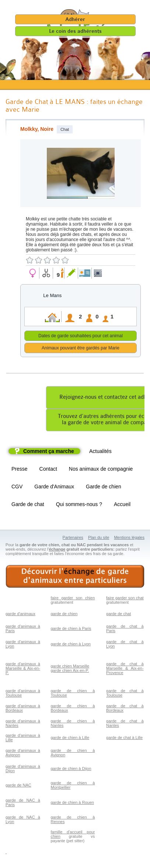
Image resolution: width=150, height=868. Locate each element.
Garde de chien (104, 488)
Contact (48, 470)
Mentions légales (129, 538)
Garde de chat (28, 505)
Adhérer (75, 19)
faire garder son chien (73, 599)
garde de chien (64, 615)
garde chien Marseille (70, 667)
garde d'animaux (20, 615)
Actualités (100, 452)
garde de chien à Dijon (71, 770)
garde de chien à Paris (71, 630)
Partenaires (73, 538)
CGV (17, 488)
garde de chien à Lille (70, 739)
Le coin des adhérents (75, 31)
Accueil (122, 505)
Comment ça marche (49, 452)
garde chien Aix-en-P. (70, 672)
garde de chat (118, 615)
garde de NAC (18, 786)
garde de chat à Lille (124, 739)
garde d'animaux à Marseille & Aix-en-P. (23, 669)
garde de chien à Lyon (71, 645)
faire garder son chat (125, 599)
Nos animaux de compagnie (101, 470)
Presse (20, 470)
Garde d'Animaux (54, 488)
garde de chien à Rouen (72, 803)
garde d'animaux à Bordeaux (23, 709)
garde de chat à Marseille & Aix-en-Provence (125, 669)
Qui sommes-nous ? (79, 505)
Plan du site (99, 538)
